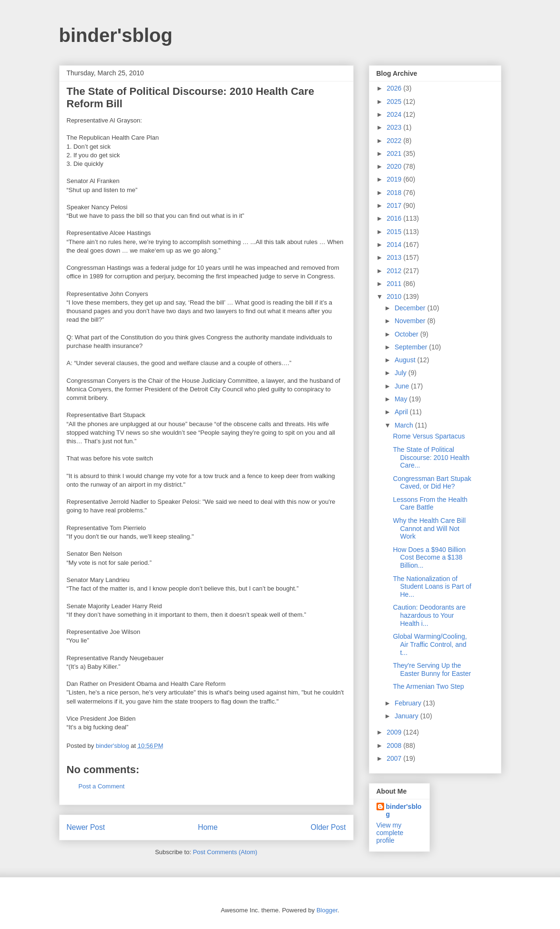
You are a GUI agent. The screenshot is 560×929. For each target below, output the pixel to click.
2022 (395, 141)
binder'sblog (116, 35)
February (409, 703)
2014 (395, 245)
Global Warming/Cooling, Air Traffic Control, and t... (430, 644)
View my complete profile (390, 833)
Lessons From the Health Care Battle (430, 504)
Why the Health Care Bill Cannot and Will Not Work (429, 529)
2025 (395, 102)
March (405, 425)
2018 (395, 193)
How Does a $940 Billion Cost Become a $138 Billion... (429, 558)
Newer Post (86, 827)
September (412, 347)
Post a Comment (102, 786)
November (411, 321)
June (403, 386)
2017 (395, 205)
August (406, 360)
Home (208, 827)
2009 (395, 732)
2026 (395, 88)
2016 (395, 218)
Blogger (327, 910)
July (402, 373)
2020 (395, 166)
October (407, 334)
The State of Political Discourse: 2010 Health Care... (431, 458)
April (402, 412)
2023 (395, 127)
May (402, 399)
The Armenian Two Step (428, 686)
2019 (395, 179)
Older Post (328, 827)
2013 (395, 257)
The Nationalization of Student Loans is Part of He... (432, 587)
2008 (395, 745)
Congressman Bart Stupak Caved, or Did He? (432, 483)
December (411, 308)
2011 (395, 284)
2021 (395, 153)
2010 (395, 296)
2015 (395, 232)
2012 (395, 271)
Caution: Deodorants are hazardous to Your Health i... (429, 615)
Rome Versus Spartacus (429, 436)
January (407, 716)
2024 (395, 114)
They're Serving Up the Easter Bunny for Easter (432, 669)
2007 (395, 758)
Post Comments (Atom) (225, 852)
